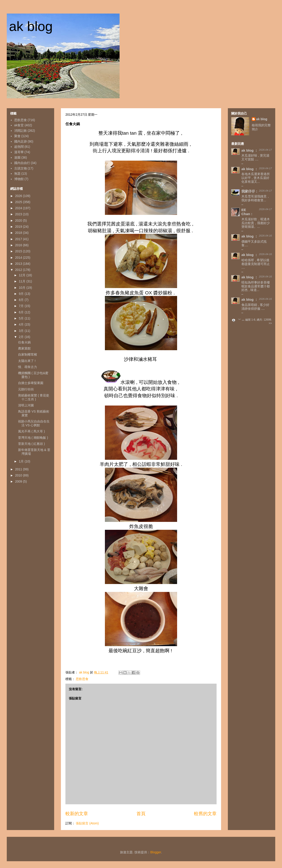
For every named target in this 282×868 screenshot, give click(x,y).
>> (270, 323)
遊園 (17, 157)
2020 (19, 221)
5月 (22, 318)
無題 (17, 174)
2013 (19, 264)
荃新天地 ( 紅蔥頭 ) (31, 444)
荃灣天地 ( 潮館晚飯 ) (33, 438)
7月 (22, 306)
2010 (19, 475)
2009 (19, 481)
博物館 (19, 179)
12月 (22, 275)
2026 (19, 196)
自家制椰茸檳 (28, 354)
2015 (19, 251)
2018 (19, 233)
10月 (22, 288)
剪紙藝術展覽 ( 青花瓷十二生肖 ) (34, 397)
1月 (22, 461)
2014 (19, 258)
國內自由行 (22, 163)
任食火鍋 (24, 342)
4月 (22, 324)
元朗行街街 (26, 389)
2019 (19, 227)
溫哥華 (19, 152)
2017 (19, 239)
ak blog (31, 26)
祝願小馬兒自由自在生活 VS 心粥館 (34, 423)
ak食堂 (19, 125)
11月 (22, 281)
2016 (19, 245)
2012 (19, 270)
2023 (19, 214)
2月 (22, 337)
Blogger (156, 852)
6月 (22, 312)
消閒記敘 (21, 131)
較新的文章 (77, 814)
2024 (19, 208)
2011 (19, 469)
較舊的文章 (205, 814)
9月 (22, 294)
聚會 (17, 136)
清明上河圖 (26, 405)
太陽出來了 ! (27, 361)
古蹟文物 (21, 168)
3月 (22, 331)
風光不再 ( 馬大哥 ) (31, 431)
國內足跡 (21, 141)
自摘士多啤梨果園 (31, 383)
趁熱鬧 (19, 147)
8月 (22, 300)
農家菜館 (24, 348)
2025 (19, 202)
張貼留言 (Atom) (87, 823)
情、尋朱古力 (28, 367)
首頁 (141, 814)
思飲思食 (82, 679)
